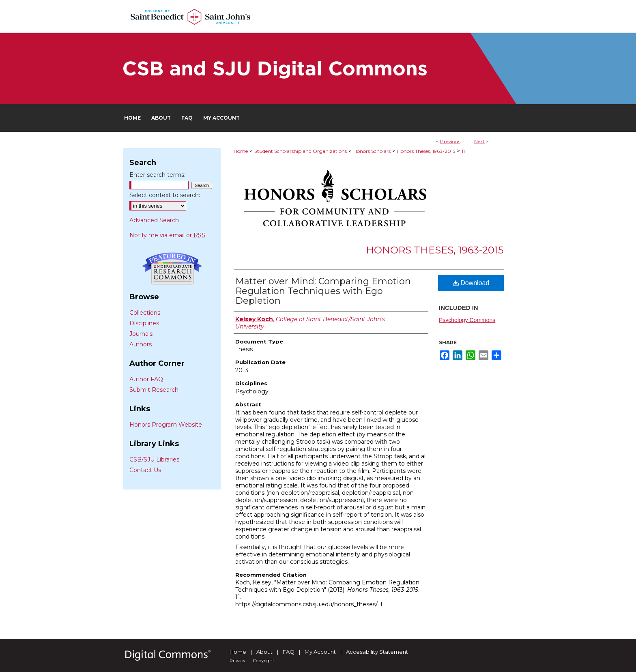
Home (241, 151)
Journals (141, 334)
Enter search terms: (157, 175)
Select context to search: (165, 195)
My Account (320, 652)
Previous (450, 141)
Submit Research (154, 390)
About (264, 652)
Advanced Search (154, 220)
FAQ (289, 652)
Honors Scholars (372, 151)
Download (471, 283)
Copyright (264, 661)
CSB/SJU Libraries (154, 459)
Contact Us (145, 470)
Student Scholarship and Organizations (301, 151)
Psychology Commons (467, 320)
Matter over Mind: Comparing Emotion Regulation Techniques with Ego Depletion (323, 291)
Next (479, 141)
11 (463, 151)
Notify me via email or (167, 235)
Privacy (237, 661)
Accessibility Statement (377, 652)
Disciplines (144, 323)
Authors (141, 344)
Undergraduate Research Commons (172, 268)
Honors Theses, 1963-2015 (426, 151)
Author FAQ (146, 379)
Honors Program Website (166, 425)
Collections (145, 313)
